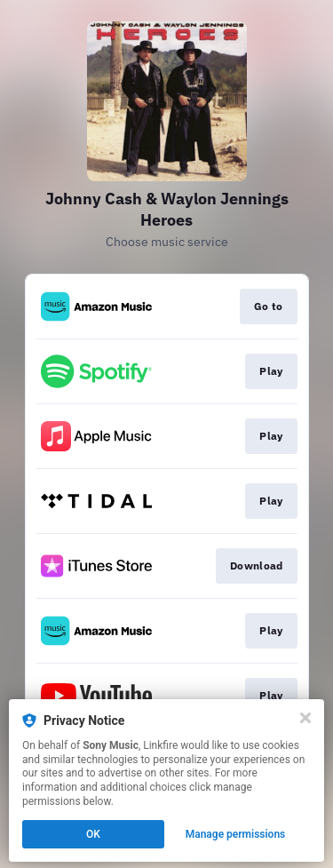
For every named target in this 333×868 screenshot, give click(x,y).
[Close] (305, 718)
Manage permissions (236, 834)
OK (93, 834)
